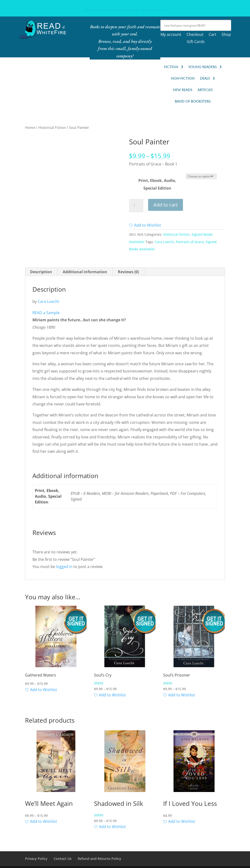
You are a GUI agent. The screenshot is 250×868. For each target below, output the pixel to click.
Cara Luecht (164, 242)
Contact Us (63, 859)
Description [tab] (41, 272)
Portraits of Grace (190, 242)
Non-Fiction (183, 79)
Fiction (171, 67)
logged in (64, 567)
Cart (213, 35)
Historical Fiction (52, 127)
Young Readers (202, 67)
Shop (226, 35)
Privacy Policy (36, 859)
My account (171, 35)
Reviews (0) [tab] (128, 272)
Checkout (195, 35)
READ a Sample (46, 313)
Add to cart (166, 205)
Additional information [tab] (85, 272)
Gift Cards (196, 42)
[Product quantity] (136, 206)
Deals (205, 79)
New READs (182, 90)
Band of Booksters (193, 101)
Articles (205, 90)
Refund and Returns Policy (99, 859)
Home (30, 127)
